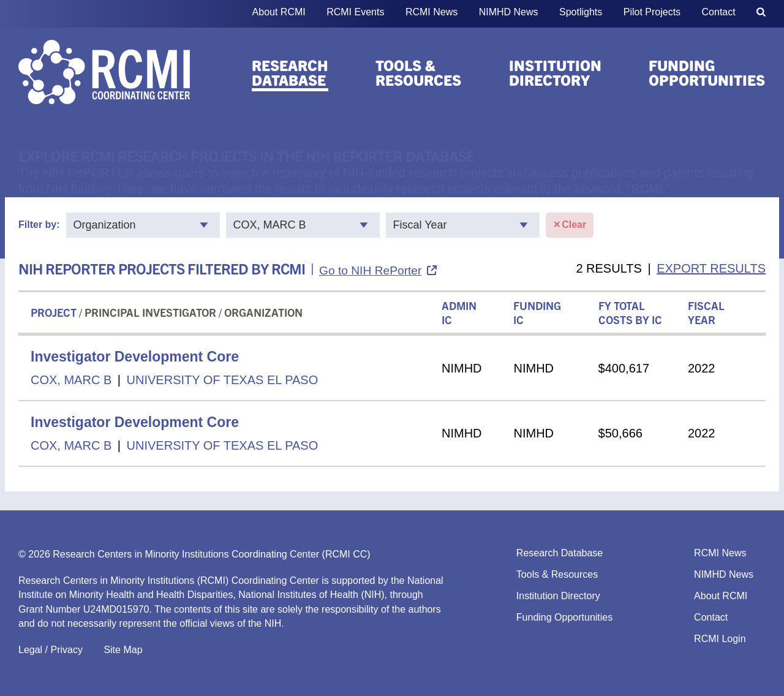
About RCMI (279, 12)
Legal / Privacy (51, 650)
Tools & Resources (418, 72)
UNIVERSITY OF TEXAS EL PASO (223, 380)
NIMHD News (509, 12)
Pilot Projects (652, 12)
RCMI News (432, 12)
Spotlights (581, 12)
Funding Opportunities (707, 72)
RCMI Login (720, 639)
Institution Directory (555, 72)
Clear (570, 225)
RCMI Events (355, 12)
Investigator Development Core (135, 357)
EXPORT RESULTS (711, 268)
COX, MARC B (71, 380)
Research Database (290, 72)
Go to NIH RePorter (370, 270)
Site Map (123, 650)
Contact (719, 12)
